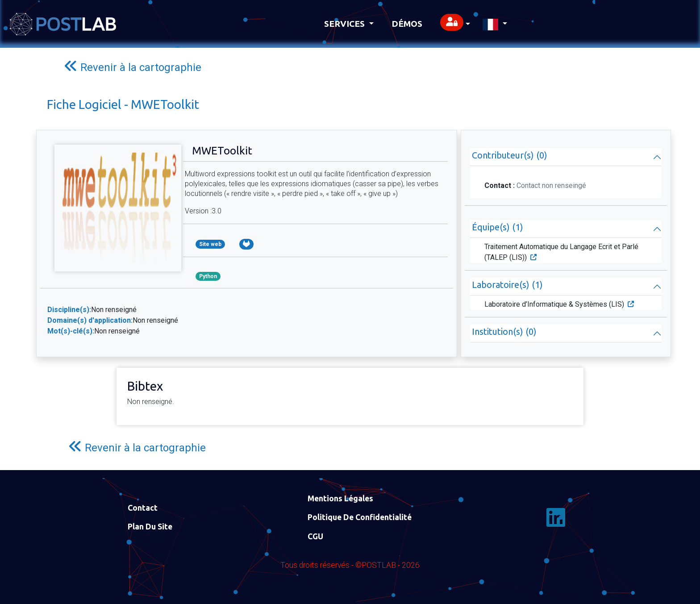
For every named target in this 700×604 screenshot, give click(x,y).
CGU (315, 536)
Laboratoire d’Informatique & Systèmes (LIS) (559, 304)
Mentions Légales (340, 498)
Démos (407, 24)
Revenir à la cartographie (133, 66)
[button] (455, 24)
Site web (210, 244)
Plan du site (150, 527)
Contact (143, 508)
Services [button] (346, 24)
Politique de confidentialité (360, 517)
